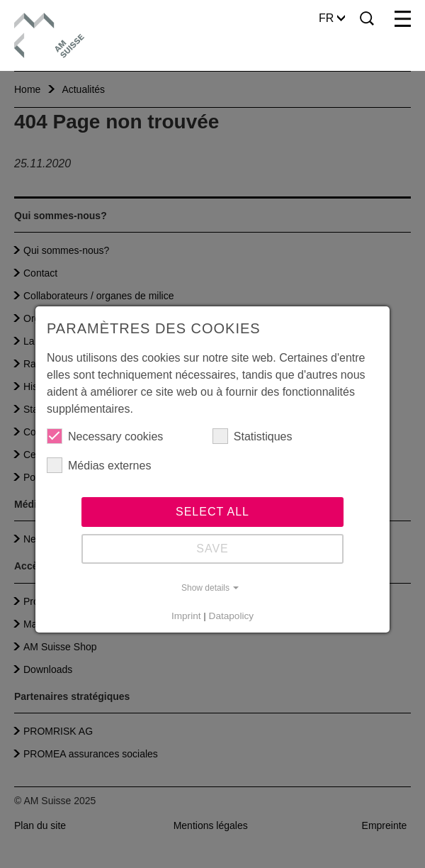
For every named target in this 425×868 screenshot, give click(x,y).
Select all (212, 512)
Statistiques (253, 436)
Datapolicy (231, 616)
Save (212, 549)
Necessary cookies (105, 436)
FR (332, 18)
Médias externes (99, 465)
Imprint (186, 616)
